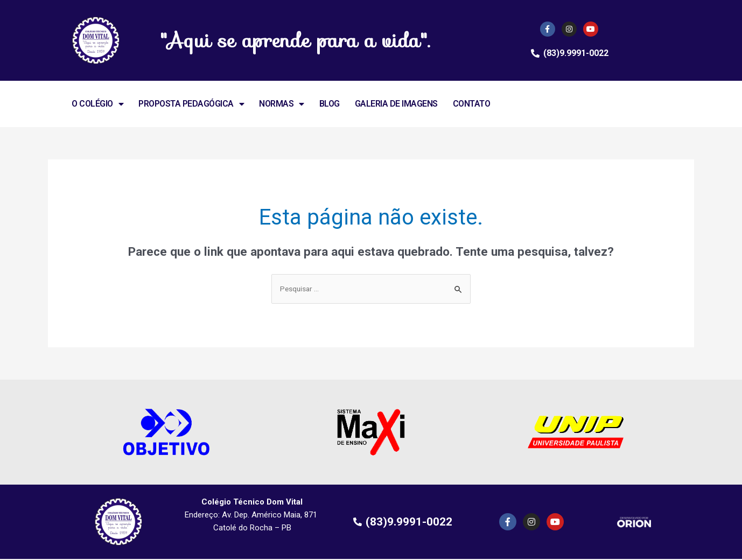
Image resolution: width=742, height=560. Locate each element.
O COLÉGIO (97, 104)
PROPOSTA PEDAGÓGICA (191, 104)
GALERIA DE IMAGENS (396, 104)
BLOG (330, 104)
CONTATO (472, 104)
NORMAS (282, 104)
